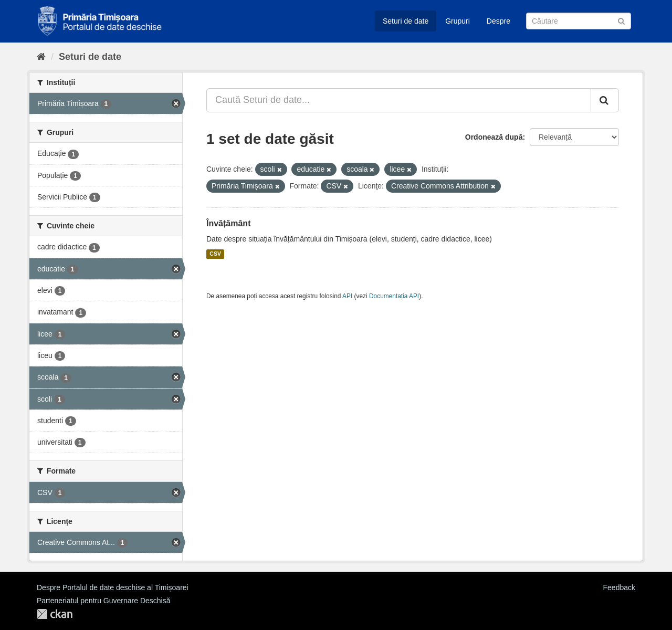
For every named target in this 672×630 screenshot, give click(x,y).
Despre (498, 21)
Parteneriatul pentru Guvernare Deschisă (103, 601)
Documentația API (394, 296)
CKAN (55, 614)
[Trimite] (621, 20)
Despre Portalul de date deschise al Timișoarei (113, 587)
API (347, 296)
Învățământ (228, 223)
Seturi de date (406, 21)
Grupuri (458, 21)
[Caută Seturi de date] (579, 21)
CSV (215, 254)
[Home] (41, 57)
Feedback (619, 587)
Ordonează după (494, 137)
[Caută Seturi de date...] (399, 100)
